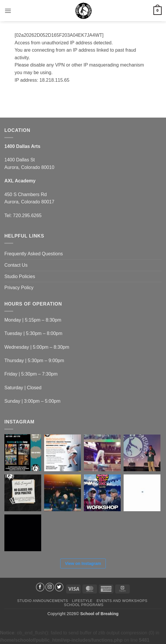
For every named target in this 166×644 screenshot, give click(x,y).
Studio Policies (20, 276)
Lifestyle (82, 601)
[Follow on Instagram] (50, 587)
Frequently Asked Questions (34, 254)
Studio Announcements (43, 601)
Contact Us (16, 265)
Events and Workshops (122, 601)
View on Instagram (83, 563)
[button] (8, 11)
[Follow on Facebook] (40, 587)
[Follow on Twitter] (59, 587)
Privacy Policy (19, 288)
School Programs (84, 605)
